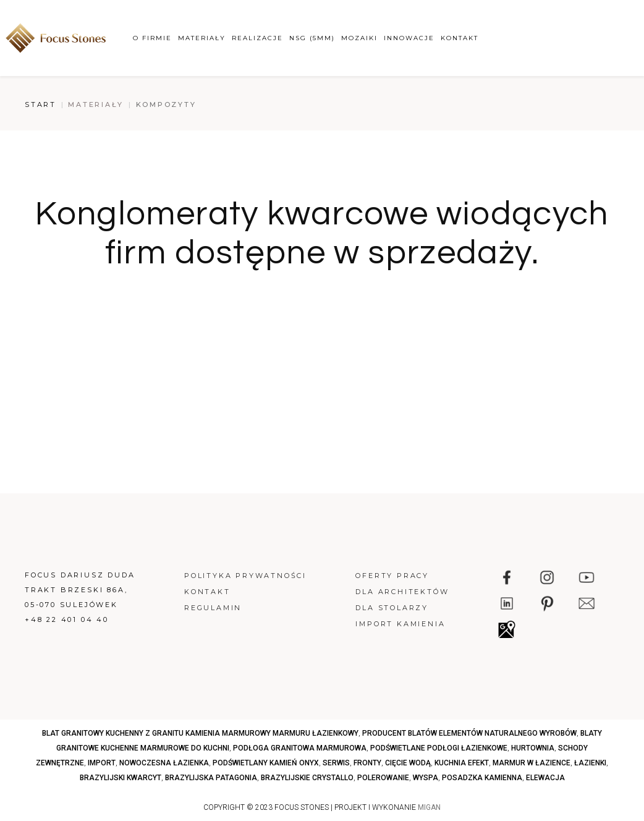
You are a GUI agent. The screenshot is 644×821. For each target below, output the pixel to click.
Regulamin (213, 608)
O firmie (152, 38)
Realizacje (257, 38)
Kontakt (460, 38)
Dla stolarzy (392, 608)
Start (40, 104)
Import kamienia (400, 624)
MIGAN (429, 807)
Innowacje (409, 38)
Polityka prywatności (245, 576)
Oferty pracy (392, 576)
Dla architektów (402, 592)
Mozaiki (359, 38)
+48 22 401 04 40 (67, 619)
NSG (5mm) (312, 38)
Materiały (202, 38)
